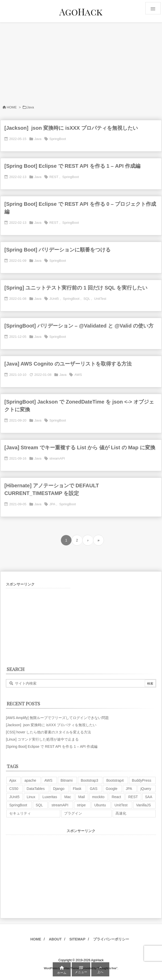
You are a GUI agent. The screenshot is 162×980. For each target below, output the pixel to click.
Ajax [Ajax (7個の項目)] (13, 780)
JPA (52, 504)
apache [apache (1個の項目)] (30, 780)
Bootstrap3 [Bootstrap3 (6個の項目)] (89, 780)
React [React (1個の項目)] (116, 797)
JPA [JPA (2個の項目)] (129, 789)
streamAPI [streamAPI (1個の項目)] (60, 805)
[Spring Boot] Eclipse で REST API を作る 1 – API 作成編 (72, 166)
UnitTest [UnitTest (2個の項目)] (121, 805)
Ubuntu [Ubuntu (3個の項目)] (100, 805)
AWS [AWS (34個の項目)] (48, 780)
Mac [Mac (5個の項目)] (68, 797)
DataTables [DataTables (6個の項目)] (36, 789)
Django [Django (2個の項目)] (59, 789)
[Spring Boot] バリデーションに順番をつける (57, 250)
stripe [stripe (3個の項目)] (81, 805)
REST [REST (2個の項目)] (133, 797)
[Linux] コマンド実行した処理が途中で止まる (42, 739)
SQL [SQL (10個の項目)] (39, 805)
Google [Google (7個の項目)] (111, 789)
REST (54, 177)
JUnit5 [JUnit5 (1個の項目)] (14, 797)
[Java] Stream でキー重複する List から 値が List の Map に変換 (80, 447)
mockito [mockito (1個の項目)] (98, 797)
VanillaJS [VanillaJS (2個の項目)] (143, 805)
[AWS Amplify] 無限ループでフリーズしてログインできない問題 (57, 718)
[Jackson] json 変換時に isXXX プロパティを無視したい (71, 128)
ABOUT (55, 939)
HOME (12, 107)
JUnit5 (54, 299)
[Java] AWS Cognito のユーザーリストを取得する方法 (68, 364)
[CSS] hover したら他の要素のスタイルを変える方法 (48, 732)
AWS (78, 375)
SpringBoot (58, 139)
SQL (87, 299)
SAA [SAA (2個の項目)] (149, 797)
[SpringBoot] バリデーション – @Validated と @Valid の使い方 (79, 326)
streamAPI (57, 458)
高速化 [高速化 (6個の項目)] (121, 813)
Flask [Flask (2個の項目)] (77, 789)
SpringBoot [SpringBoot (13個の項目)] (18, 805)
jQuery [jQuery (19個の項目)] (146, 789)
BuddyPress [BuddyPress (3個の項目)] (142, 780)
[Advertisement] (81, 61)
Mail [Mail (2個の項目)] (82, 797)
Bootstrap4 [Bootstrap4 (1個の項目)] (115, 780)
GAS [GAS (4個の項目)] (94, 789)
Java (38, 139)
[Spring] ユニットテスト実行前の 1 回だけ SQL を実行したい (76, 288)
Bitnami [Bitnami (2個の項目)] (67, 780)
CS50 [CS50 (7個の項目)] (14, 789)
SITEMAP (77, 939)
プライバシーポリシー (111, 939)
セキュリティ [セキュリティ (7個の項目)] (20, 813)
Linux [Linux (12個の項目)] (31, 797)
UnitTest (100, 299)
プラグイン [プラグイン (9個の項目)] (73, 813)
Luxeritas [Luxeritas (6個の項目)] (50, 797)
